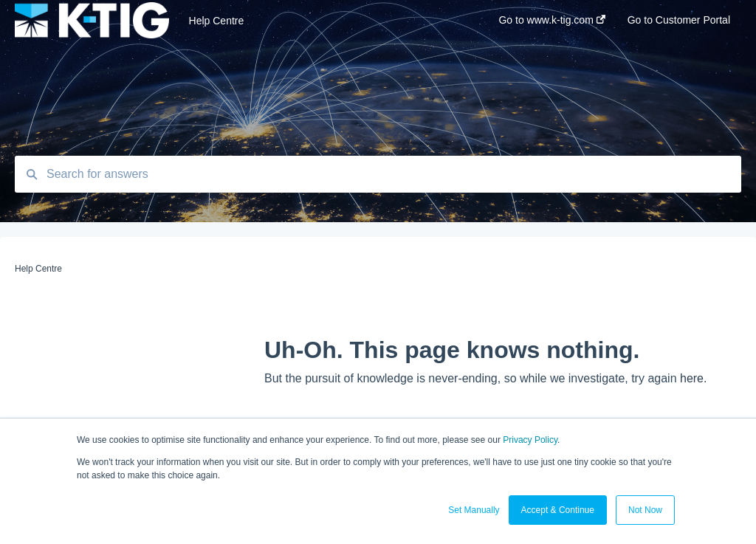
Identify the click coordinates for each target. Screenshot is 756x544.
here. (693, 378)
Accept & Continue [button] (558, 510)
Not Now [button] (645, 510)
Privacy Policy (530, 440)
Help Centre (217, 21)
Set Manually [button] (474, 510)
